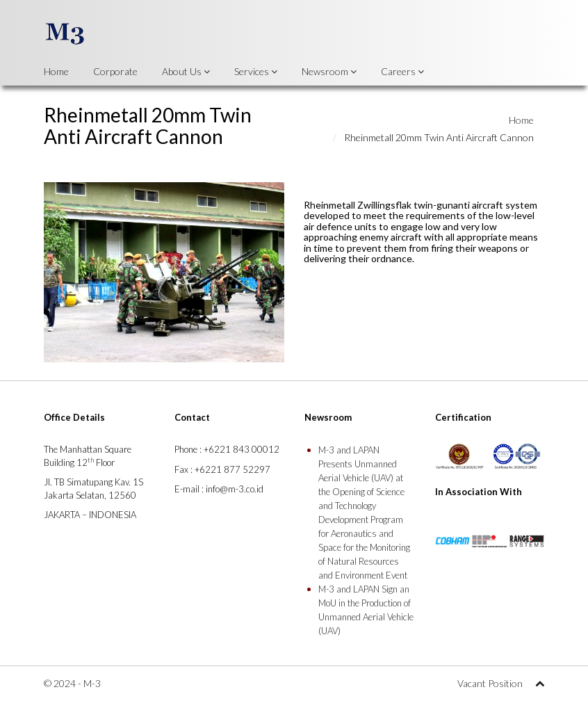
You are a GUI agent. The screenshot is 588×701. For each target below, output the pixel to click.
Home (56, 71)
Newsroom (329, 71)
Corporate (115, 71)
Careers (402, 71)
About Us (186, 71)
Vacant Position (490, 683)
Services (256, 71)
